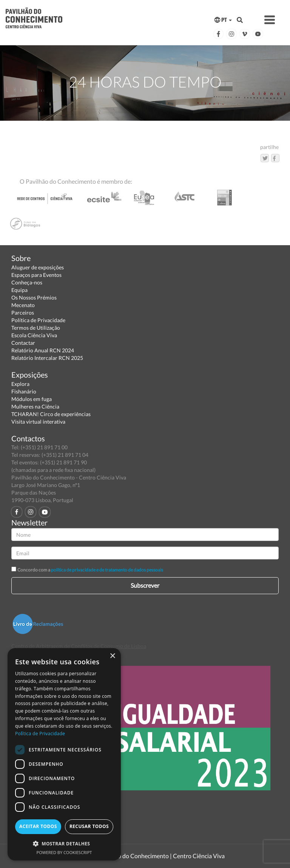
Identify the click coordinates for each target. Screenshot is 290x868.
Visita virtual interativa (38, 422)
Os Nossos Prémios (34, 297)
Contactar (23, 343)
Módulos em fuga (32, 399)
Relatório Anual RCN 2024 (43, 350)
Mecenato (23, 305)
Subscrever (145, 585)
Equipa (19, 290)
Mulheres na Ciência (35, 406)
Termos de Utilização (36, 328)
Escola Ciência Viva (34, 335)
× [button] (112, 656)
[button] (64, 843)
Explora (20, 384)
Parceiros (23, 313)
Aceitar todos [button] (38, 826)
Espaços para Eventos (36, 275)
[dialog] (64, 754)
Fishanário (24, 391)
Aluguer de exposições (38, 267)
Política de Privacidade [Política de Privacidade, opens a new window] (40, 734)
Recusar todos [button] (89, 826)
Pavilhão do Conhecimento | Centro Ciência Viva (162, 856)
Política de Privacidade (38, 320)
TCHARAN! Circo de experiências (51, 414)
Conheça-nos (27, 282)
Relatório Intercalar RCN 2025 (47, 358)
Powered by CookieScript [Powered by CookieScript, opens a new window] (64, 852)
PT (223, 20)
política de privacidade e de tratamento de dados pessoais (107, 570)
